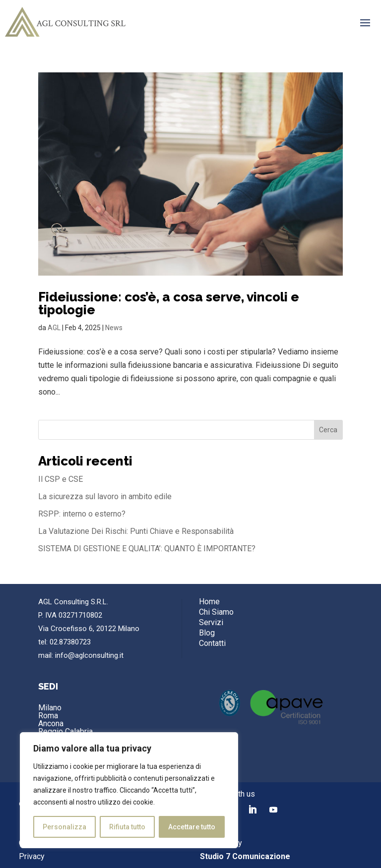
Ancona (51, 723)
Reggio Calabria (65, 731)
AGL (54, 328)
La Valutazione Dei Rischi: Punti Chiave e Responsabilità (136, 531)
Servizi (211, 622)
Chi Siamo (216, 612)
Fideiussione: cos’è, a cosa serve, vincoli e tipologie (169, 303)
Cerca (328, 430)
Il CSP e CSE (61, 479)
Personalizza (64, 827)
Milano (50, 708)
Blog (207, 633)
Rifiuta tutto (127, 827)
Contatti (212, 643)
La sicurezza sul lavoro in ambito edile (105, 496)
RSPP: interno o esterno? (82, 514)
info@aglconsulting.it (89, 655)
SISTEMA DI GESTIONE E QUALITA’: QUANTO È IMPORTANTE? (147, 549)
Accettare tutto (192, 827)
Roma (48, 716)
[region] (129, 790)
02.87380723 (70, 642)
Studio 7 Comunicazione (245, 856)
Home (209, 602)
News (114, 328)
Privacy (32, 856)
